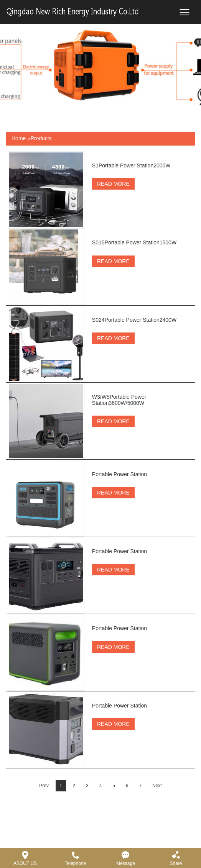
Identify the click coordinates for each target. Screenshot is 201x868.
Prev (44, 834)
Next (157, 834)
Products (41, 138)
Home (19, 138)
